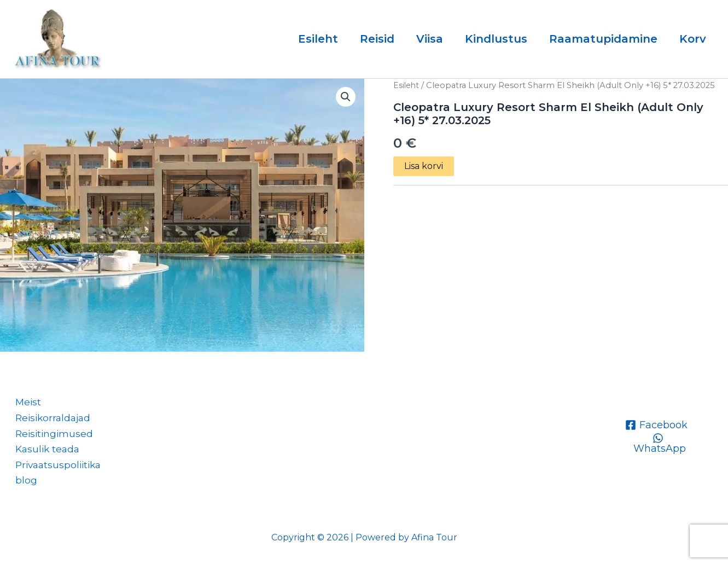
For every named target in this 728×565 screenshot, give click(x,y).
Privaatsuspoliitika (56, 464)
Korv (693, 39)
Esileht (318, 39)
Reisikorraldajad (51, 415)
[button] (346, 97)
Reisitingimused (51, 431)
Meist (24, 399)
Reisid (377, 39)
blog (22, 480)
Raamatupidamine (603, 39)
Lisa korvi (424, 166)
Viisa (430, 39)
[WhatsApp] (658, 440)
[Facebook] (656, 421)
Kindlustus (496, 39)
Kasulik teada (45, 447)
